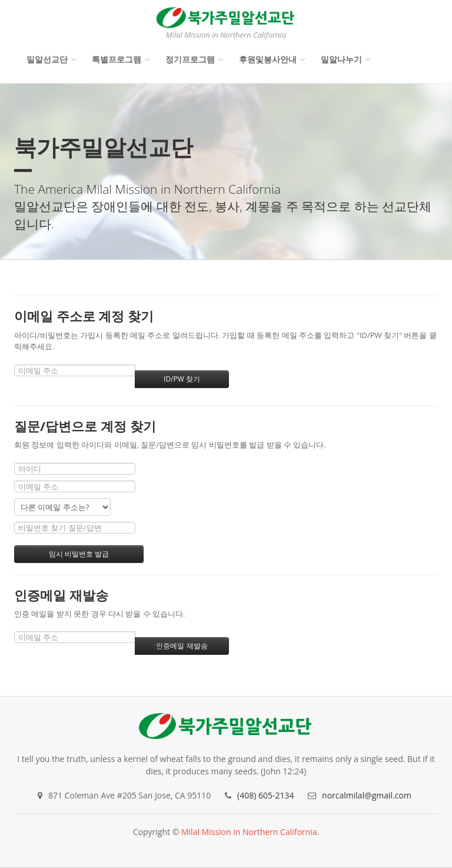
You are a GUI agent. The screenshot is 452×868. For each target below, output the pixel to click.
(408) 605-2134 (265, 795)
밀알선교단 (47, 59)
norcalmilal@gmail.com (367, 795)
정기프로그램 (190, 59)
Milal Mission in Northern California (249, 832)
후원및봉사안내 (268, 59)
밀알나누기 (341, 59)
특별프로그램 (117, 59)
